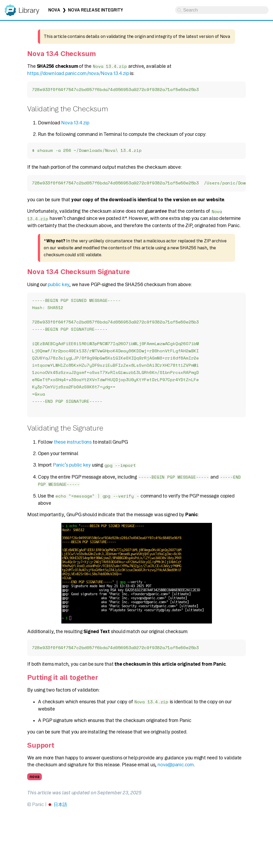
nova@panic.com (176, 770)
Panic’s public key (72, 470)
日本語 (60, 810)
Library (29, 10)
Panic (10, 8)
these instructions (73, 447)
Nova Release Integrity (96, 10)
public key (59, 285)
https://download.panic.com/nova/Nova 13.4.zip (78, 73)
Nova (54, 10)
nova (35, 782)
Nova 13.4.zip (75, 123)
